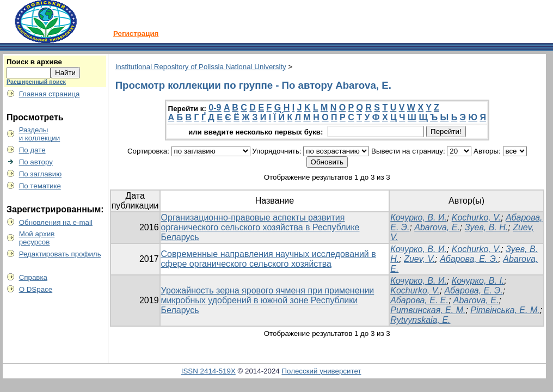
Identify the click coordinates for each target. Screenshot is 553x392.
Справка (33, 277)
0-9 (215, 108)
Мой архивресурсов (37, 238)
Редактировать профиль (60, 254)
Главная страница (50, 94)
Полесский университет (321, 371)
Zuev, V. (419, 259)
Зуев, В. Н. (487, 227)
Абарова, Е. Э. (469, 259)
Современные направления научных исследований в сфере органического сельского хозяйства (269, 259)
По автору (36, 162)
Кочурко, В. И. (419, 218)
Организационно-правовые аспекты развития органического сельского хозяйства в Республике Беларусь (260, 227)
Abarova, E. (437, 227)
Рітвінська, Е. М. (505, 310)
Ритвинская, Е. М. (428, 310)
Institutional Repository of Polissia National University (201, 67)
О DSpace (36, 289)
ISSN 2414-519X (208, 371)
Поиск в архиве (34, 62)
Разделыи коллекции (40, 134)
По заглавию (41, 174)
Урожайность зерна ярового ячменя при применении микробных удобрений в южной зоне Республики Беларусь (268, 300)
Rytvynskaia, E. (420, 320)
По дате (32, 150)
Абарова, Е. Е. (419, 300)
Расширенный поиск (36, 82)
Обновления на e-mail (56, 222)
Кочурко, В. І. (478, 281)
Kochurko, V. (476, 218)
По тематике (40, 186)
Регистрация (136, 33)
